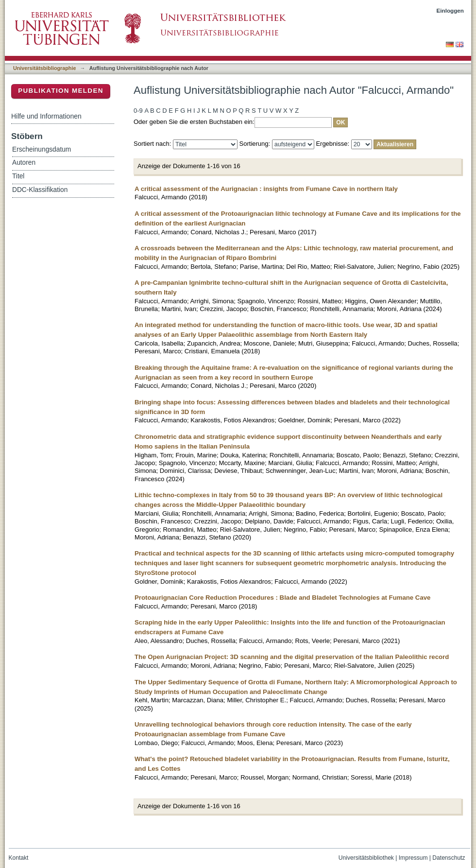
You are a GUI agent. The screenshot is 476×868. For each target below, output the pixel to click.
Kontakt (19, 858)
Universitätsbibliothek (366, 858)
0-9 (138, 111)
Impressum (413, 858)
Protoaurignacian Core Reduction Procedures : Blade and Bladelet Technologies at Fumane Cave (282, 598)
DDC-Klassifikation (40, 190)
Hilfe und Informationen (46, 116)
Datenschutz (449, 858)
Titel (18, 176)
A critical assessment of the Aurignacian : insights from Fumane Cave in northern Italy (266, 189)
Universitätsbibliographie (44, 68)
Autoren (24, 163)
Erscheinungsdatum (42, 149)
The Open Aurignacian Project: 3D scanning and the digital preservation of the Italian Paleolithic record (292, 657)
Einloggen (450, 10)
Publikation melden (61, 91)
